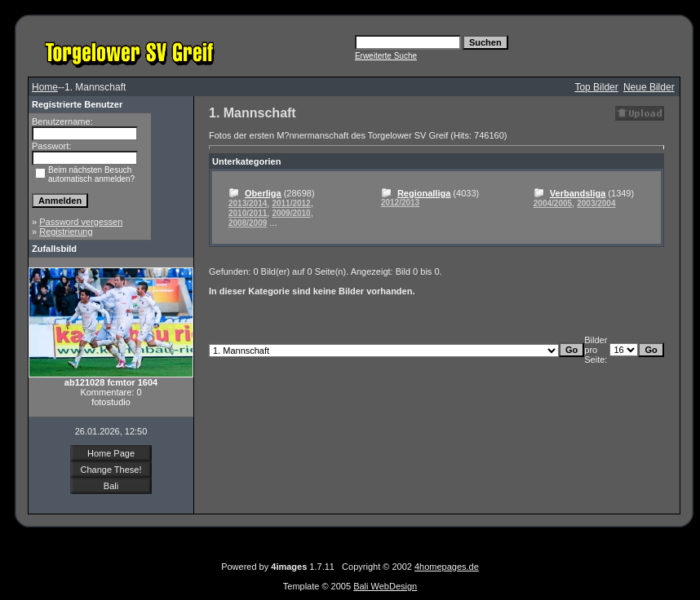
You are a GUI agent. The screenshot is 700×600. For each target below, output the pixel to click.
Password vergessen (81, 222)
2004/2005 (553, 203)
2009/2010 (291, 213)
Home (45, 87)
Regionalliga (424, 193)
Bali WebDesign (385, 586)
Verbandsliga (578, 193)
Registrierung (66, 232)
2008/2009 (248, 223)
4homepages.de (447, 567)
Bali (111, 486)
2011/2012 (291, 203)
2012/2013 (400, 203)
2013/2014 (248, 203)
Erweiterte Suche (386, 56)
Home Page (111, 453)
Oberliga (263, 193)
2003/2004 (596, 203)
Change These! (111, 470)
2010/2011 (248, 213)
